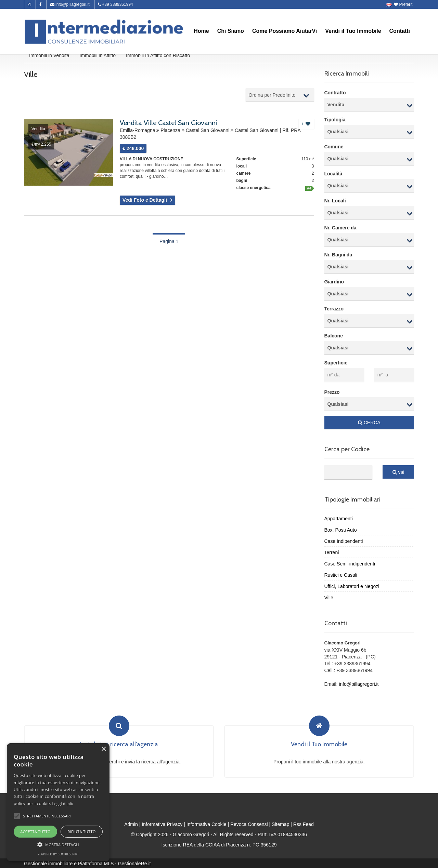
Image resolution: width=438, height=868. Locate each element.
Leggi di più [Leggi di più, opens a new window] (63, 804)
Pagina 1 (169, 242)
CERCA (369, 422)
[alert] (58, 802)
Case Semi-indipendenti (350, 563)
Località (333, 175)
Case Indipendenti (344, 540)
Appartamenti (339, 518)
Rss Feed (304, 824)
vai (398, 471)
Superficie (336, 364)
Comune (334, 148)
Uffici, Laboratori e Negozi (352, 586)
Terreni (332, 552)
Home (201, 31)
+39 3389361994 (115, 4)
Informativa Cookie (207, 824)
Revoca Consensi (249, 824)
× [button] (104, 749)
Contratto (335, 94)
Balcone (334, 337)
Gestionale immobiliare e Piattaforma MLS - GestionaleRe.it (87, 863)
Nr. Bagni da (338, 256)
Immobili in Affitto (98, 56)
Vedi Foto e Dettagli (145, 201)
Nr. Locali (335, 202)
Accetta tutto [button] (35, 832)
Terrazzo (334, 310)
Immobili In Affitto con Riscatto (158, 56)
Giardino (334, 283)
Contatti (400, 31)
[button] (17, 816)
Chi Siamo (231, 31)
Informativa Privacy (162, 824)
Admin (131, 824)
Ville (329, 597)
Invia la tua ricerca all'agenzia (119, 744)
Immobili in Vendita (49, 56)
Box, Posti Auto (341, 529)
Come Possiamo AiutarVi (285, 31)
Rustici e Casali (341, 574)
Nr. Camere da (340, 229)
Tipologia (335, 121)
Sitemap (280, 824)
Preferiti (404, 4)
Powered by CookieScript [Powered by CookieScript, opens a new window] (58, 854)
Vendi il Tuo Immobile (353, 31)
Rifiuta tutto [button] (81, 832)
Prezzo (332, 391)
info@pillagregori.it (70, 4)
